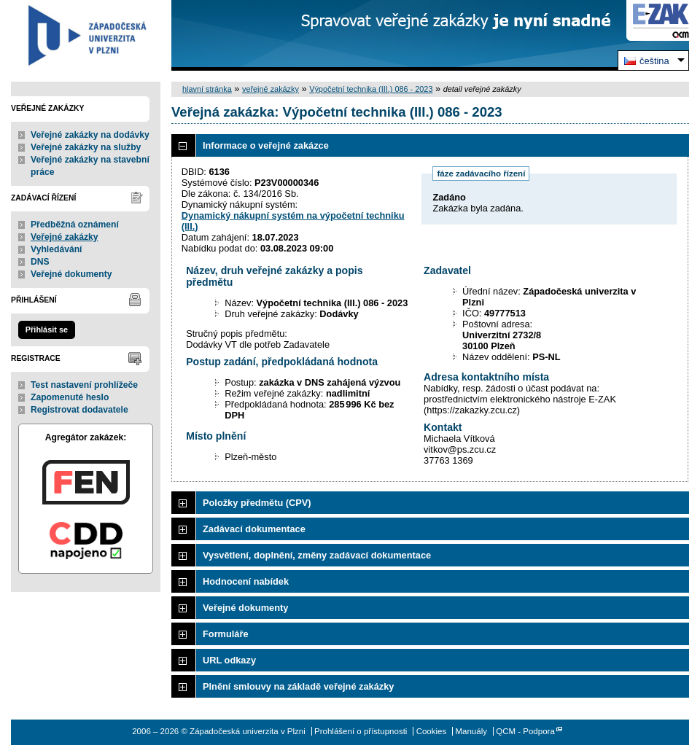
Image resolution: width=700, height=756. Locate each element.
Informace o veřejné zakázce (266, 145)
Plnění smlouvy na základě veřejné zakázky (298, 686)
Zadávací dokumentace (254, 529)
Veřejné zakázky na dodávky (90, 135)
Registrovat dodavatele (79, 410)
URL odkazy (229, 660)
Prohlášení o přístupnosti (361, 731)
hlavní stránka (207, 89)
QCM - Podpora (525, 731)
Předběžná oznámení (75, 225)
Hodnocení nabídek (246, 581)
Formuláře (226, 634)
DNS (40, 262)
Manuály (471, 731)
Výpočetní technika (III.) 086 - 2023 (371, 89)
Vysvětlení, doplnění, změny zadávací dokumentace (317, 555)
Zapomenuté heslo (70, 397)
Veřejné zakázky (65, 237)
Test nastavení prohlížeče (84, 385)
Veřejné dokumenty (71, 274)
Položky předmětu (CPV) (257, 503)
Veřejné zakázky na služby (86, 147)
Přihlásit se (47, 330)
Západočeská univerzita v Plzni (86, 35)
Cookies (432, 731)
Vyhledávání (57, 249)
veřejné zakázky (271, 89)
